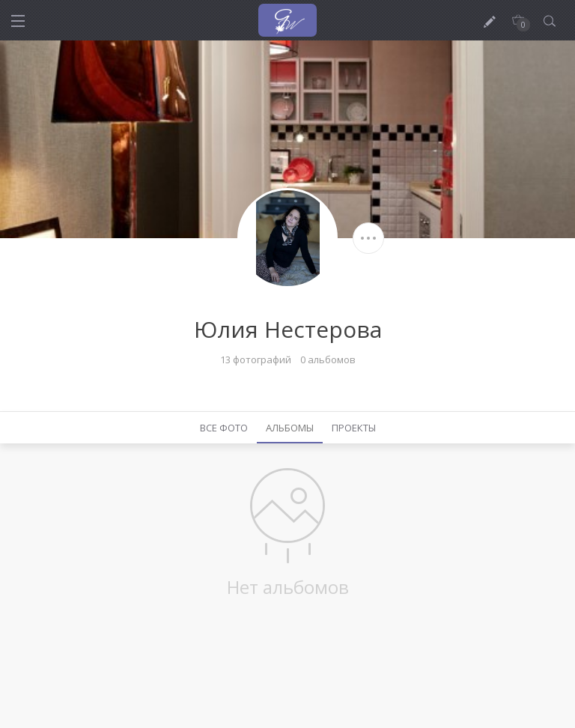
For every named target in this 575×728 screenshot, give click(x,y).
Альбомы (290, 428)
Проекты (354, 428)
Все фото (224, 428)
